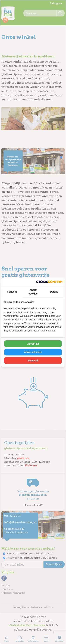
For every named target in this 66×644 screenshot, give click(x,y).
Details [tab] (54, 292)
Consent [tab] (12, 292)
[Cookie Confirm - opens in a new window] (49, 282)
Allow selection (33, 352)
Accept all (33, 344)
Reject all (33, 361)
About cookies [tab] (33, 292)
